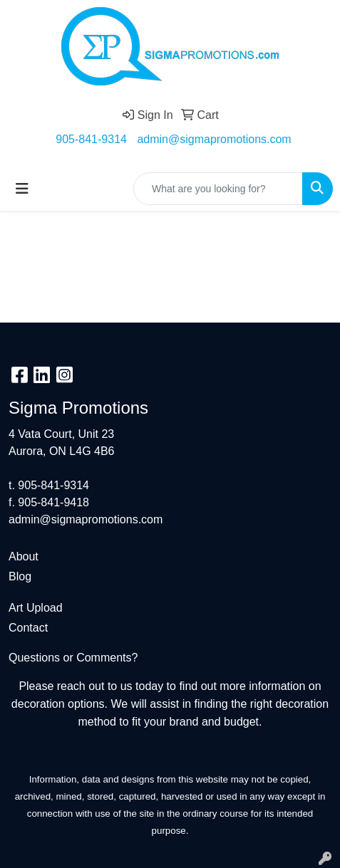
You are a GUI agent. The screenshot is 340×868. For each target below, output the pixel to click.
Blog (20, 576)
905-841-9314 (91, 139)
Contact (28, 628)
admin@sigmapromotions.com (214, 139)
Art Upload (36, 608)
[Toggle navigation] (22, 189)
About (24, 556)
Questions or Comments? (73, 658)
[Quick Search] (218, 189)
